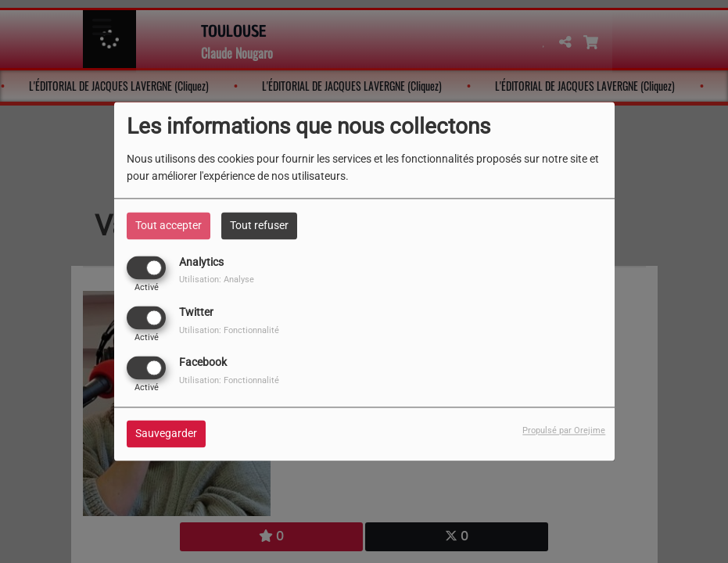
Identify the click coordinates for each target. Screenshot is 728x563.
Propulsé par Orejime (564, 431)
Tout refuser (259, 225)
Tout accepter (169, 225)
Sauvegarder (166, 434)
